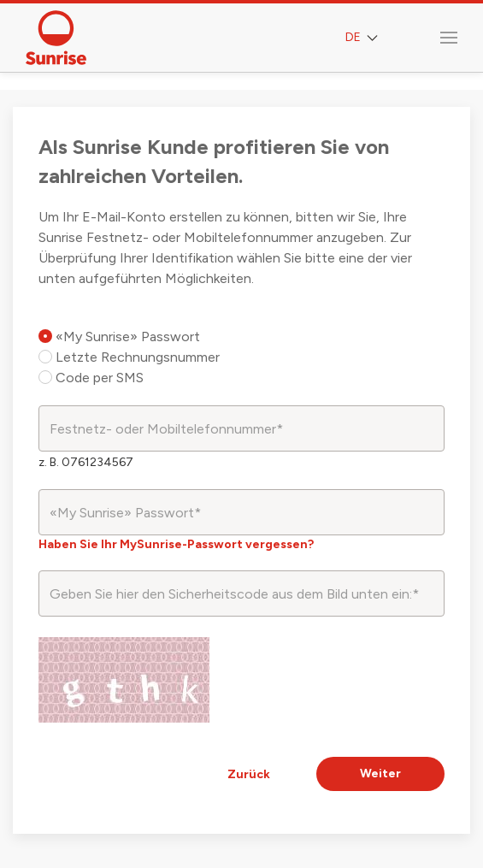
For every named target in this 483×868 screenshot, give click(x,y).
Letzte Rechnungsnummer (129, 357)
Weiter (380, 774)
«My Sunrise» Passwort (119, 337)
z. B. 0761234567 (86, 462)
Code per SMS (91, 378)
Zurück (249, 774)
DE (363, 38)
